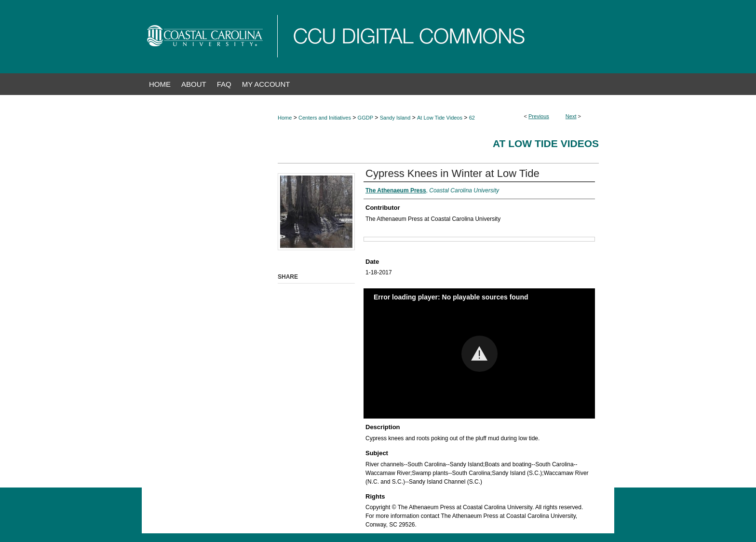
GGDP (365, 118)
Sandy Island (395, 118)
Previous (539, 116)
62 (472, 118)
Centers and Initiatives (325, 118)
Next (571, 116)
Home (285, 118)
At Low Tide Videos (440, 118)
